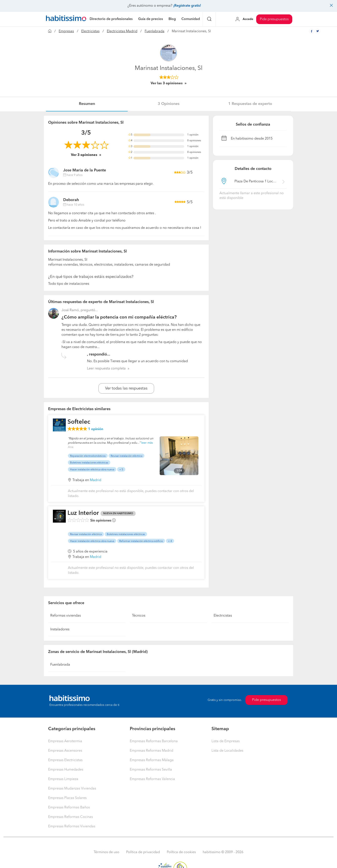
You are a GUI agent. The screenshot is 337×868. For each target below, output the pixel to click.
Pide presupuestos (274, 19)
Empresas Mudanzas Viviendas (72, 789)
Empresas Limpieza (63, 779)
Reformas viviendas (66, 616)
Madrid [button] (96, 480)
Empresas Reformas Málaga (152, 760)
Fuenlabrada (155, 31)
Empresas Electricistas (65, 760)
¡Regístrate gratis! (187, 6)
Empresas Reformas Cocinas (70, 817)
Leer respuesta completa (106, 369)
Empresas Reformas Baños (69, 808)
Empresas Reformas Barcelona (154, 741)
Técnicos (139, 616)
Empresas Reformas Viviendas (72, 826)
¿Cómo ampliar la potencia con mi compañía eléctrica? (119, 317)
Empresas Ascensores (65, 751)
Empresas (66, 31)
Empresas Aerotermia (65, 741)
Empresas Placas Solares (67, 798)
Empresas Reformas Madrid (152, 751)
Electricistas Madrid (122, 31)
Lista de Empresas (226, 741)
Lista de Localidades (227, 751)
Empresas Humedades (66, 770)
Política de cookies (181, 852)
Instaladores (60, 629)
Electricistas (90, 31)
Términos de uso (106, 852)
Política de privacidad (143, 852)
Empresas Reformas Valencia (152, 779)
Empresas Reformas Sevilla (151, 770)
